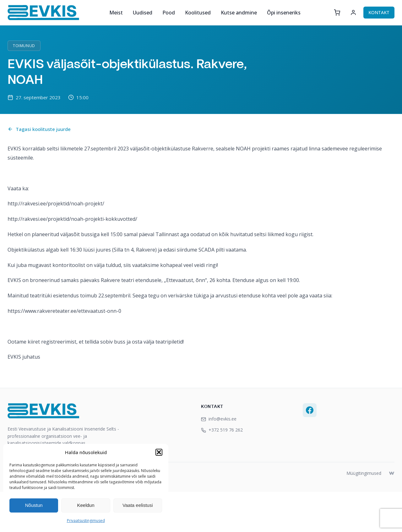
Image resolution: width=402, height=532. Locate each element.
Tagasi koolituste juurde (39, 129)
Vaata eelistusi (138, 505)
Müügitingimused (364, 473)
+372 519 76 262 (222, 430)
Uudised (143, 13)
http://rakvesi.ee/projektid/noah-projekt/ (56, 204)
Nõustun (34, 505)
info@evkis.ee (219, 419)
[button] (159, 452)
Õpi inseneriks (284, 13)
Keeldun (86, 505)
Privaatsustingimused (86, 521)
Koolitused (198, 13)
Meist (116, 13)
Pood (169, 13)
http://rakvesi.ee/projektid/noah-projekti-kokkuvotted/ (72, 219)
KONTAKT (379, 12)
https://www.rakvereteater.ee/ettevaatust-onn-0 (64, 311)
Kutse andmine (239, 13)
